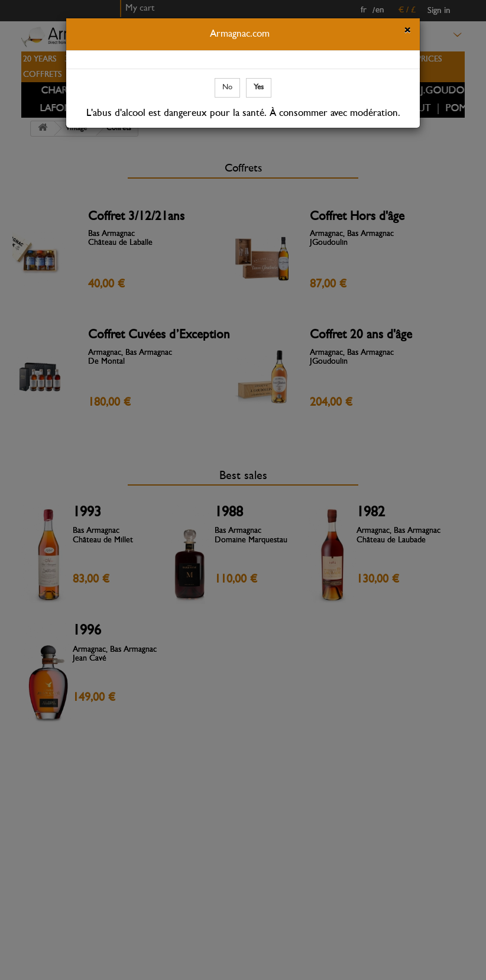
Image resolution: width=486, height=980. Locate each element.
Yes (259, 87)
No (227, 87)
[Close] (407, 32)
